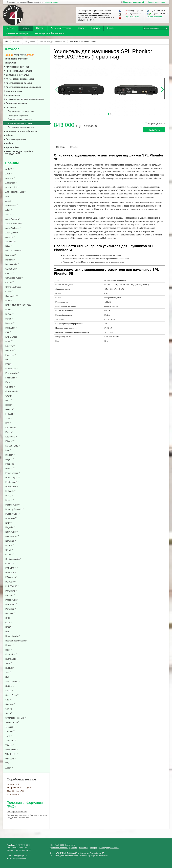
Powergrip (10, 609)
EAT (8, 332)
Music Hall (11, 518)
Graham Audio (13, 391)
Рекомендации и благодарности (49, 33)
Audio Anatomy (13, 219)
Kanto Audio (11, 428)
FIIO (8, 360)
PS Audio (10, 582)
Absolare (10, 178)
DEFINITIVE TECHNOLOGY (19, 305)
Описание (61, 147)
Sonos (9, 691)
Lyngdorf (10, 455)
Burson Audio (12, 264)
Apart (8, 196)
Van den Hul (12, 750)
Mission (10, 500)
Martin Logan (13, 478)
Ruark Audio (12, 659)
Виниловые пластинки (17, 59)
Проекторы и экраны (16, 103)
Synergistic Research (16, 718)
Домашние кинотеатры (17, 75)
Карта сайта (70, 845)
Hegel (9, 405)
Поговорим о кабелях (17, 812)
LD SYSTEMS (13, 446)
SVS (8, 677)
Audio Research (14, 224)
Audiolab (10, 237)
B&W (9, 246)
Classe (9, 291)
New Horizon (12, 536)
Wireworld (10, 759)
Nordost (10, 545)
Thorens (10, 731)
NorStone (11, 541)
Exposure (11, 355)
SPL (8, 672)
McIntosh (10, 491)
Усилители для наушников (20, 123)
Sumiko (9, 709)
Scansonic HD (13, 682)
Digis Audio (11, 328)
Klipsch (10, 441)
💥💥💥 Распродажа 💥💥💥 (20, 55)
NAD (8, 523)
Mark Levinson (13, 473)
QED (8, 618)
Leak (8, 450)
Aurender (10, 242)
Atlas (9, 210)
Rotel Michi (11, 654)
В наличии (11, 63)
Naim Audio (12, 532)
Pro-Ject (10, 613)
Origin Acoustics (13, 559)
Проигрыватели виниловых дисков (24, 87)
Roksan (9, 645)
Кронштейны (12, 147)
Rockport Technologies (16, 641)
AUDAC (9, 169)
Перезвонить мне (154, 16)
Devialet (10, 323)
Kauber (9, 432)
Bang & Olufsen (13, 251)
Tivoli (9, 736)
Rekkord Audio (13, 636)
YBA (8, 763)
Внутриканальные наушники (21, 111)
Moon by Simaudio (15, 509)
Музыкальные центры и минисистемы (25, 99)
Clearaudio (12, 296)
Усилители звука (14, 91)
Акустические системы (17, 67)
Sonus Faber (12, 695)
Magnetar (10, 464)
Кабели (9, 135)
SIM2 (9, 663)
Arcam (9, 201)
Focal (9, 382)
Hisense (10, 409)
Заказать (154, 130)
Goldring (10, 387)
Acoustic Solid (12, 187)
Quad (9, 623)
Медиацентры (13, 95)
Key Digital (11, 437)
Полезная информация (17, 33)
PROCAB (11, 573)
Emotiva (10, 346)
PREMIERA (12, 568)
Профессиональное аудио (19, 71)
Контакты (96, 28)
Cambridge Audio (14, 278)
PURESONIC (12, 586)
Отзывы (111, 28)
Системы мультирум (16, 139)
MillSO (9, 496)
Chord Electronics (14, 287)
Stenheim (10, 704)
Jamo (9, 419)
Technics (10, 727)
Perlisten (10, 595)
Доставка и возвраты (61, 28)
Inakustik (10, 414)
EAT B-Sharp (12, 337)
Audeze (10, 215)
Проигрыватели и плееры (19, 83)
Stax (8, 700)
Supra (9, 713)
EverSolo (10, 350)
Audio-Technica (13, 228)
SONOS (10, 668)
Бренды (12, 163)
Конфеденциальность (109, 848)
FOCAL (9, 364)
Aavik (9, 174)
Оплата (81, 28)
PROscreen (11, 577)
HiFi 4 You (10, 28)
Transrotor (11, 741)
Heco (9, 400)
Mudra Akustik (13, 514)
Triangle (10, 745)
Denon (9, 319)
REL (8, 632)
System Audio (12, 722)
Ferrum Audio (12, 373)
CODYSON (11, 269)
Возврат (93, 848)
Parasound (11, 591)
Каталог (26, 28)
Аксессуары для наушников (21, 127)
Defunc (9, 314)
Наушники (11, 107)
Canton (10, 282)
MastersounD (12, 482)
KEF (8, 423)
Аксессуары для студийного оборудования (20, 153)
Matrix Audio (12, 487)
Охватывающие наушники (20, 119)
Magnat (10, 459)
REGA (9, 627)
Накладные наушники (18, 115)
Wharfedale (12, 754)
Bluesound (11, 255)
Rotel (9, 650)
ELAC (9, 341)
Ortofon (10, 564)
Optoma (10, 554)
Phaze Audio (12, 600)
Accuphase (11, 183)
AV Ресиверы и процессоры (20, 79)
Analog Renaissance (16, 192)
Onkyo (9, 550)
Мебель (10, 143)
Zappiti (9, 768)
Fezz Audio (11, 378)
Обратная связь (132, 16)
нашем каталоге (51, 2)
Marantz (10, 468)
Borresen (10, 260)
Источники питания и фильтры (21, 131)
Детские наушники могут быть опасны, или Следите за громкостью (27, 817)
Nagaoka (10, 527)
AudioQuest (12, 233)
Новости (40, 28)
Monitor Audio (13, 505)
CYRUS (10, 273)
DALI (9, 301)
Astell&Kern (12, 205)
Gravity (9, 396)
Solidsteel (11, 686)
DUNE (9, 310)
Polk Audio (11, 604)
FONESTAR (11, 369)
